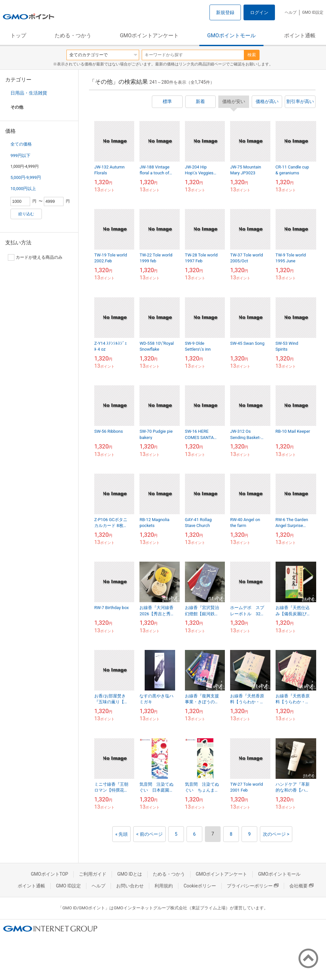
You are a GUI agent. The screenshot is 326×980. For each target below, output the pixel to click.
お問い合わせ (130, 886)
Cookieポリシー (200, 886)
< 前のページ (149, 834)
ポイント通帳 (300, 35)
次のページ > (276, 834)
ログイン (259, 12)
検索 (252, 55)
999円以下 (20, 156)
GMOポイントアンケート (149, 35)
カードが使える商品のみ (35, 257)
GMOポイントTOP (49, 874)
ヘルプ (291, 12)
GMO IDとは (130, 874)
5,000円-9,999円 (26, 177)
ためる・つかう (73, 35)
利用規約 (164, 886)
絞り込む (26, 214)
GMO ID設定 (313, 12)
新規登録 (225, 12)
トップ (18, 35)
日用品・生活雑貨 (29, 93)
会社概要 (301, 886)
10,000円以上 (23, 189)
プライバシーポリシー (253, 886)
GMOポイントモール (231, 35)
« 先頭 (121, 834)
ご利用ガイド (93, 874)
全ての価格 (21, 144)
